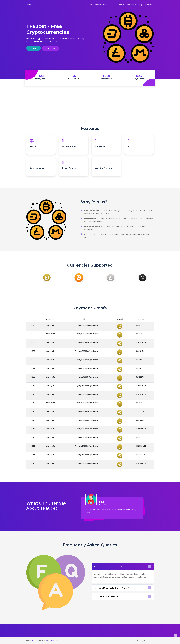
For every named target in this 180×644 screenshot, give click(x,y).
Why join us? (132, 4)
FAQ (113, 4)
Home (89, 4)
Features (121, 4)
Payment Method (146, 4)
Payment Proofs (102, 4)
